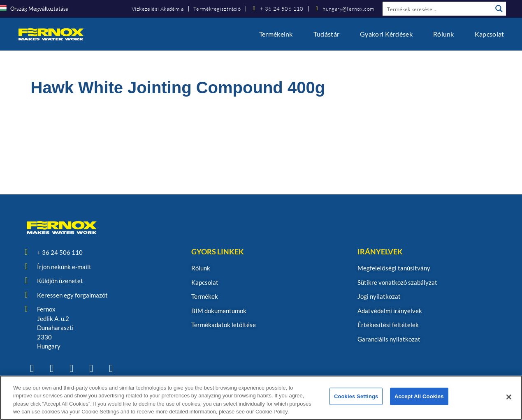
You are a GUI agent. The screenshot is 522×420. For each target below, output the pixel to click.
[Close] (509, 397)
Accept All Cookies (419, 397)
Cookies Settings (356, 397)
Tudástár (326, 34)
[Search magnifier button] (499, 9)
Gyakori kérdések (386, 34)
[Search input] (438, 9)
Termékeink (276, 34)
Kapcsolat (490, 34)
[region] (261, 398)
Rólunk (444, 34)
